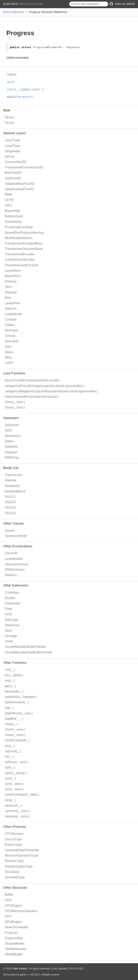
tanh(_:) (10, 800)
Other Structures (15, 888)
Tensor (10, 117)
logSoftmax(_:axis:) (19, 713)
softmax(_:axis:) (16, 762)
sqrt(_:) (10, 767)
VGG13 (10, 502)
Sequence (12, 625)
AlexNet (10, 480)
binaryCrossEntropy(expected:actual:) (32, 380)
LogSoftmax (13, 314)
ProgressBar (14, 938)
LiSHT (9, 363)
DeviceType (13, 839)
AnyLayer (12, 341)
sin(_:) (9, 757)
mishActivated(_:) (17, 740)
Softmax (11, 309)
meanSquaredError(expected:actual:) (32, 397)
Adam (9, 441)
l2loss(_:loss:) (15, 407)
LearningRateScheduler (22, 850)
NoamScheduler (16, 927)
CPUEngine (13, 906)
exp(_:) (10, 680)
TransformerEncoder (20, 254)
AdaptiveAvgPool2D (19, 189)
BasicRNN (12, 211)
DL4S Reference (14, 12)
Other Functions (15, 663)
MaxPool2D (13, 173)
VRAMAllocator (16, 949)
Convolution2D (16, 162)
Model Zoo (11, 468)
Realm (47, 975)
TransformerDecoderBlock (24, 249)
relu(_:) (10, 746)
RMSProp (12, 458)
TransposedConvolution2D (24, 167)
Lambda (11, 320)
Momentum (13, 436)
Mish (8, 357)
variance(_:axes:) (17, 811)
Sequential (13, 151)
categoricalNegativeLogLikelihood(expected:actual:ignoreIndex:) (51, 391)
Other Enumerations (18, 546)
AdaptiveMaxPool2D (20, 184)
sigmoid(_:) (13, 751)
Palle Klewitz (20, 969)
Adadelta (11, 447)
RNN (8, 194)
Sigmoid (11, 292)
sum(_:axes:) (14, 784)
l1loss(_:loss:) (15, 402)
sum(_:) (10, 778)
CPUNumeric (14, 834)
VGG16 (10, 507)
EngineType (13, 845)
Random (11, 575)
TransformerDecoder (20, 260)
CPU (8, 900)
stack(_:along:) (16, 773)
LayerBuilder (14, 559)
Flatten (10, 325)
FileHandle (13, 603)
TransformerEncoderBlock (24, 243)
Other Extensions (16, 585)
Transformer (14, 475)
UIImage (11, 636)
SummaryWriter (16, 536)
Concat (10, 336)
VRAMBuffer (14, 954)
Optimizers (11, 418)
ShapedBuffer (15, 944)
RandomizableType (19, 866)
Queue (10, 530)
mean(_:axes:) (15, 729)
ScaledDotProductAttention (24, 233)
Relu (8, 298)
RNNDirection (15, 570)
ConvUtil (11, 553)
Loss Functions (14, 373)
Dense (9, 157)
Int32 (8, 614)
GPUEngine (13, 922)
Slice (8, 631)
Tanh (8, 287)
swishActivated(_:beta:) (22, 795)
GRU (8, 205)
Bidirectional (14, 216)
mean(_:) (11, 724)
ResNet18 (12, 486)
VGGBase (12, 872)
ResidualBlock (15, 491)
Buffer (9, 895)
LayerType (12, 140)
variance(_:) (13, 806)
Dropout (11, 281)
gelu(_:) (10, 686)
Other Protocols (15, 827)
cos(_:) (10, 670)
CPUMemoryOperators (21, 911)
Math (7, 110)
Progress (11, 933)
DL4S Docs (11, 4)
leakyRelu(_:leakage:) (21, 697)
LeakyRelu (12, 303)
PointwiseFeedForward (22, 265)
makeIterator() (22, 97)
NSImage (12, 620)
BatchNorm (13, 276)
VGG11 (10, 497)
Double (10, 598)
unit (13, 82)
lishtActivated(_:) (17, 702)
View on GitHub (122, 4)
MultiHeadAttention (19, 238)
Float (8, 609)
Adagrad (11, 452)
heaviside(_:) (14, 691)
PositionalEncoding (19, 227)
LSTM (9, 200)
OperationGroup (17, 564)
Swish (9, 352)
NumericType (14, 861)
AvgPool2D (13, 178)
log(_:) (9, 708)
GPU (8, 916)
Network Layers (15, 133)
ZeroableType (15, 877)
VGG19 (10, 513)
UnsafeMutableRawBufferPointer (29, 652)
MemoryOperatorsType (21, 855)
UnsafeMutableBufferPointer (25, 647)
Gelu (8, 346)
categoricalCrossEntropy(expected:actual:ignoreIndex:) (45, 386)
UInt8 (9, 641)
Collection (12, 593)
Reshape (11, 330)
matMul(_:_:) (14, 719)
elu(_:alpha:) (14, 675)
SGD (8, 430)
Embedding (13, 222)
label (14, 75)
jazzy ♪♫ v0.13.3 (30, 975)
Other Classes (14, 523)
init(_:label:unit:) (27, 90)
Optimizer (12, 425)
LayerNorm (13, 271)
